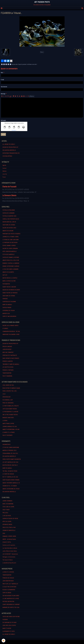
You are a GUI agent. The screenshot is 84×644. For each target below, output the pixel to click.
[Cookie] (3, 641)
